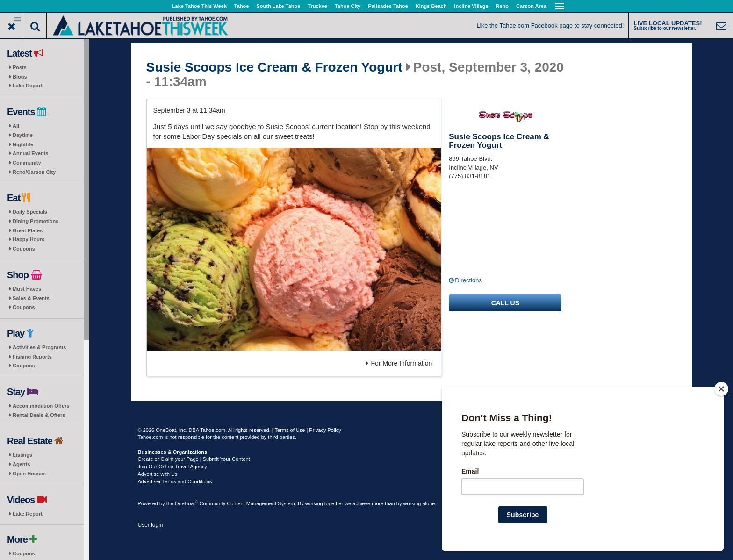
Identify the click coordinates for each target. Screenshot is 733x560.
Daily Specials (30, 212)
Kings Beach (431, 6)
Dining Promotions (36, 221)
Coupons (24, 249)
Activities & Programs (39, 347)
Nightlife (23, 144)
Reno (503, 6)
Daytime (23, 135)
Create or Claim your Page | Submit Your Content (194, 459)
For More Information (399, 363)
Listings (22, 455)
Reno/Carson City (34, 172)
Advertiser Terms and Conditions (175, 481)
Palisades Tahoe (388, 6)
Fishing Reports (32, 357)
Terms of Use (290, 430)
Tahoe (242, 6)
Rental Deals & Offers (39, 415)
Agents (21, 464)
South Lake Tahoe (278, 6)
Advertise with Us (158, 474)
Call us (505, 303)
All (16, 126)
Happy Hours (29, 239)
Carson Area (531, 6)
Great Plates (28, 230)
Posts (20, 67)
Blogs (20, 77)
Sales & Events (31, 298)
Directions (468, 280)
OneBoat (187, 503)
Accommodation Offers (41, 406)
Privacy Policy (325, 430)
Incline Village (471, 6)
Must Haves (27, 289)
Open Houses (29, 474)
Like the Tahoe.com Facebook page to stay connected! (550, 25)
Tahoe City (348, 6)
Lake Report (28, 86)
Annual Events (30, 153)
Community (27, 163)
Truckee (317, 6)
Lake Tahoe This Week (199, 6)
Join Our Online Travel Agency (173, 467)
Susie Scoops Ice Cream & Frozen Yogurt (274, 67)
